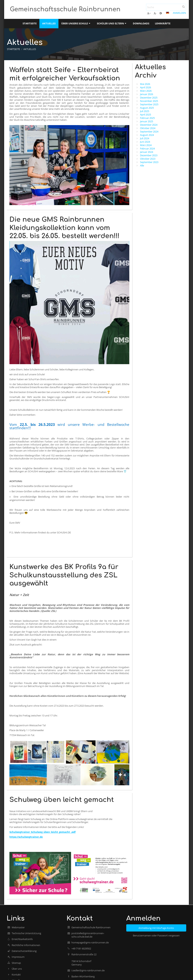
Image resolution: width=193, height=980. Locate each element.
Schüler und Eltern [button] (112, 23)
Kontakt (16, 975)
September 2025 (149, 104)
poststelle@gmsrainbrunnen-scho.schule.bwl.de (88, 935)
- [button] (155, 13)
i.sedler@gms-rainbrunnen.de (88, 970)
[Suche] (166, 7)
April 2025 (146, 115)
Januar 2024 (147, 152)
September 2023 (149, 162)
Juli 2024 (145, 138)
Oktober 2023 (148, 159)
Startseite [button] (30, 23)
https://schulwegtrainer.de (26, 837)
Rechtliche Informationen (26, 945)
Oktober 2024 (148, 128)
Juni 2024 (145, 142)
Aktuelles (30, 49)
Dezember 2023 (149, 155)
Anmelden (179, 13)
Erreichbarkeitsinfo (22, 939)
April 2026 (146, 87)
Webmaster (18, 927)
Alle (142, 165)
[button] (168, 13)
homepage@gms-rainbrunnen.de (90, 942)
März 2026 (146, 91)
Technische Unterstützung (26, 933)
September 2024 (149, 132)
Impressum (18, 957)
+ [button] (149, 13)
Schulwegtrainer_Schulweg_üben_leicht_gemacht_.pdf (43, 832)
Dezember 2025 (149, 98)
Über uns (17, 969)
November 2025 (149, 101)
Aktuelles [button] (49, 23)
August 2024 (147, 135)
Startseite (13, 49)
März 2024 (146, 145)
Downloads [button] (141, 23)
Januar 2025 (147, 121)
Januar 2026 (147, 94)
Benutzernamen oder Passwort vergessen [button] (156, 935)
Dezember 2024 (149, 125)
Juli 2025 (145, 111)
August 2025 (147, 108)
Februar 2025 (147, 118)
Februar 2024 (147, 148)
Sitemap (16, 963)
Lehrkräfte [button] (163, 23)
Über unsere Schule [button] (76, 23)
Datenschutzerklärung (24, 951)
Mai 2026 (145, 84)
